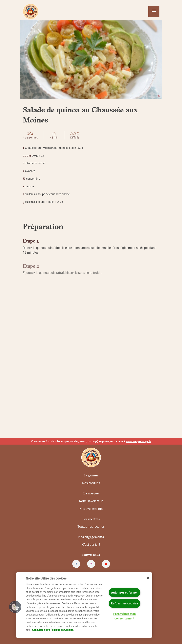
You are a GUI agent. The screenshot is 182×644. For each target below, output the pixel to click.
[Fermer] (148, 578)
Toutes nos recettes (91, 526)
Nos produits (91, 483)
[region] (84, 605)
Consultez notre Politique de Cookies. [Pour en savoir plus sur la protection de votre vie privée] (53, 630)
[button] (15, 607)
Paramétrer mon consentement (125, 616)
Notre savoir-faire (91, 501)
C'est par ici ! (91, 544)
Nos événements (91, 509)
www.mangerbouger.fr (139, 441)
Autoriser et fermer (124, 592)
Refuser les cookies (125, 603)
